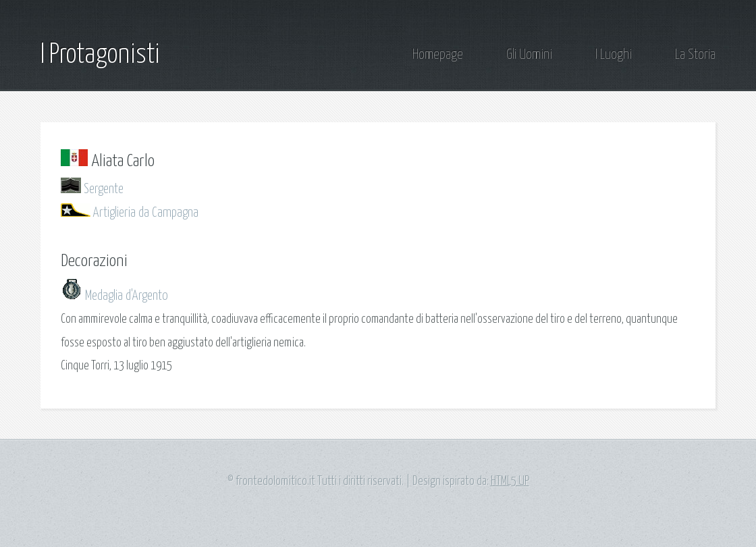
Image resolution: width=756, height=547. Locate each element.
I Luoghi (614, 55)
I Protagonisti (100, 55)
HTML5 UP (510, 481)
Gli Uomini (529, 55)
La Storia (695, 55)
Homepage (438, 55)
